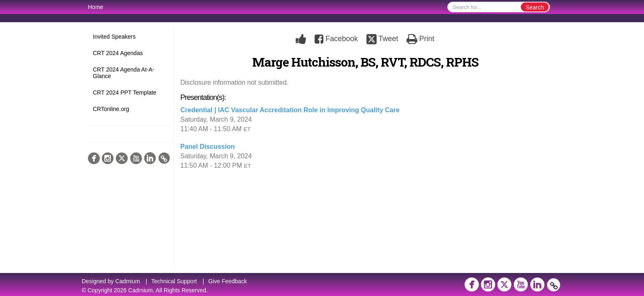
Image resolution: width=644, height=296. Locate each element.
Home (95, 7)
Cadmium (128, 281)
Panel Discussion (208, 147)
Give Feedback (228, 281)
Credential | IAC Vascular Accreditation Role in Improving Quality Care (290, 110)
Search (535, 7)
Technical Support (174, 281)
